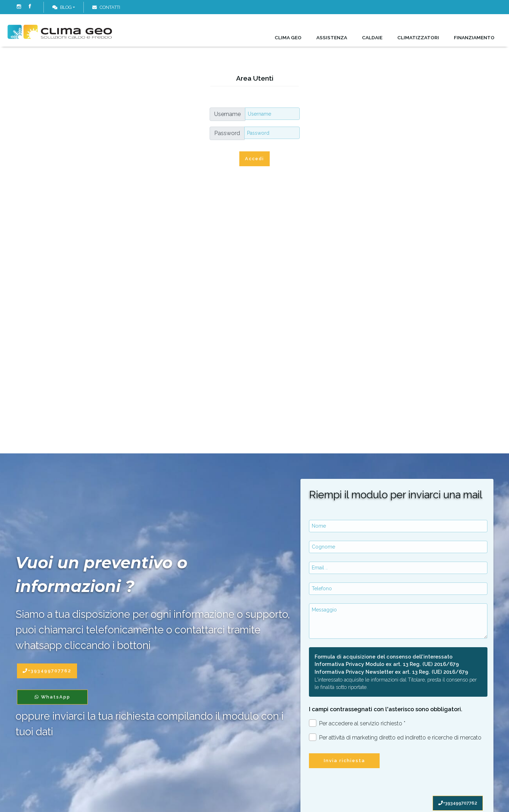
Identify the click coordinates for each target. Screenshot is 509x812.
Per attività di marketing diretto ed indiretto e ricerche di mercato (395, 737)
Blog (62, 7)
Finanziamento (474, 37)
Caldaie (372, 37)
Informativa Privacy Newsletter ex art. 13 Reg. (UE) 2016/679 (391, 672)
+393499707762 (458, 803)
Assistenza (332, 37)
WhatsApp (52, 697)
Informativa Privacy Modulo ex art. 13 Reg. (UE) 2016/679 (387, 664)
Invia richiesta (344, 761)
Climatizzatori (418, 37)
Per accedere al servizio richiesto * (357, 723)
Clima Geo (288, 37)
